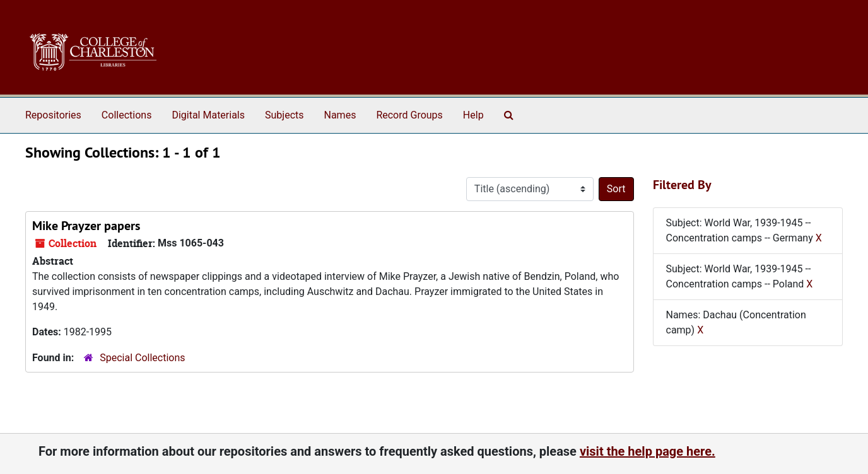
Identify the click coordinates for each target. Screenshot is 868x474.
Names (340, 115)
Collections (127, 115)
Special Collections (142, 358)
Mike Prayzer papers (86, 226)
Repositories (53, 115)
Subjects (284, 115)
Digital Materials (208, 115)
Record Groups (409, 115)
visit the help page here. (648, 451)
